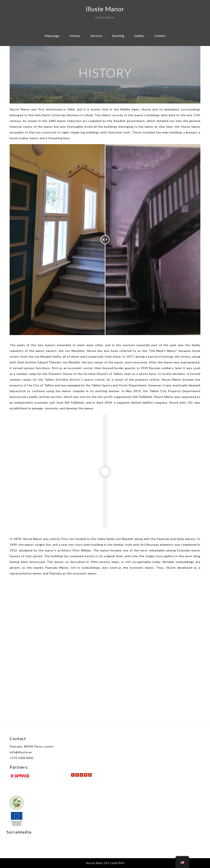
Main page (52, 36)
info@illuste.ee (21, 752)
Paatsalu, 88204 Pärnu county (32, 746)
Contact (160, 36)
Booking (118, 36)
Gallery (139, 36)
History (75, 36)
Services (96, 36)
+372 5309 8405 (22, 758)
